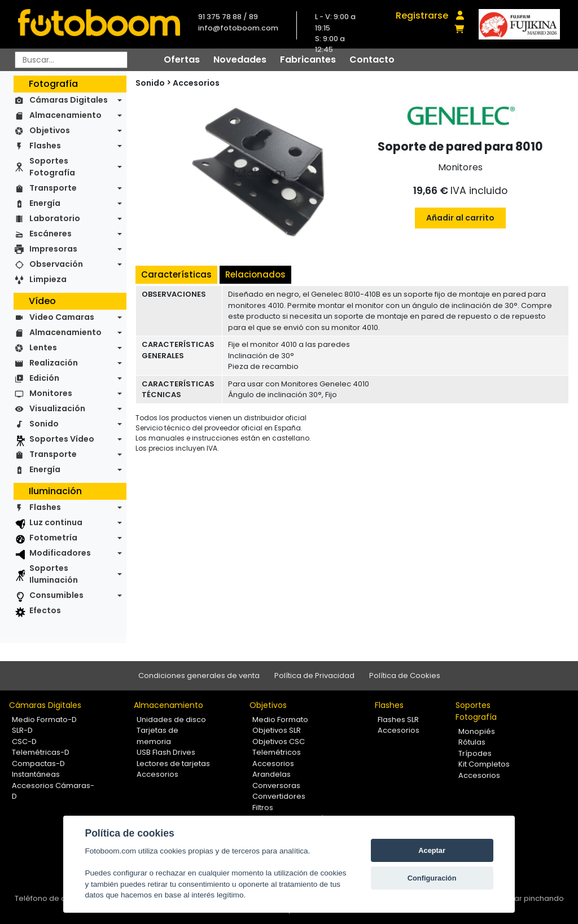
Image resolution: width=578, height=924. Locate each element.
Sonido (44, 424)
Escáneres (51, 234)
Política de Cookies (405, 676)
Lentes (43, 347)
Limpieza (48, 279)
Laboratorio (55, 218)
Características (176, 274)
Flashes (45, 146)
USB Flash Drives (166, 752)
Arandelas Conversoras (276, 780)
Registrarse (422, 16)
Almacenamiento (65, 115)
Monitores (51, 393)
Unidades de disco (171, 720)
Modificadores (60, 553)
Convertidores (279, 796)
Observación (56, 264)
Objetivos (50, 130)
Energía (45, 203)
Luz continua (56, 522)
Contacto (372, 60)
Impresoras (53, 249)
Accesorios (196, 83)
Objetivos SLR (277, 730)
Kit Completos (484, 764)
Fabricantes (308, 60)
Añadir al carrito (460, 218)
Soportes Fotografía (52, 167)
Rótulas (472, 742)
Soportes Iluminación (54, 574)
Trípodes (475, 753)
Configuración (432, 878)
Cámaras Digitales (69, 100)
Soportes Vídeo (62, 439)
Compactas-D (38, 764)
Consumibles (56, 595)
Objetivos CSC (279, 742)
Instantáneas (36, 774)
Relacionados (255, 274)
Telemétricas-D (41, 752)
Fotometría (53, 538)
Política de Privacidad (314, 676)
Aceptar (432, 850)
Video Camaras (62, 317)
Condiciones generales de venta (199, 676)
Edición (44, 378)
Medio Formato (280, 720)
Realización (54, 363)
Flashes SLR (398, 720)
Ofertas (182, 60)
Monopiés (477, 731)
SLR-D (22, 730)
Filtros (263, 808)
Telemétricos (277, 752)
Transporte (53, 188)
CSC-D (24, 742)
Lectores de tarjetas (173, 764)
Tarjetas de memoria (157, 736)
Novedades (240, 60)
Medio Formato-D (44, 720)
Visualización (57, 408)
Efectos (45, 610)
